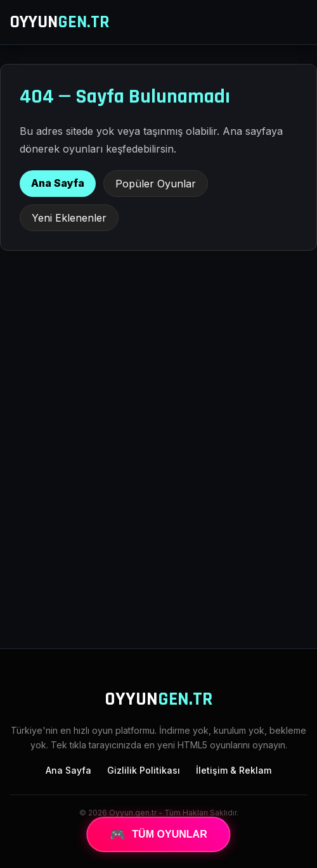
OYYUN (60, 22)
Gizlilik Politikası (144, 770)
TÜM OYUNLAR (158, 834)
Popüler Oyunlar (156, 184)
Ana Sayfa (58, 183)
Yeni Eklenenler (69, 218)
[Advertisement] (158, 534)
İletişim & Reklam (234, 770)
